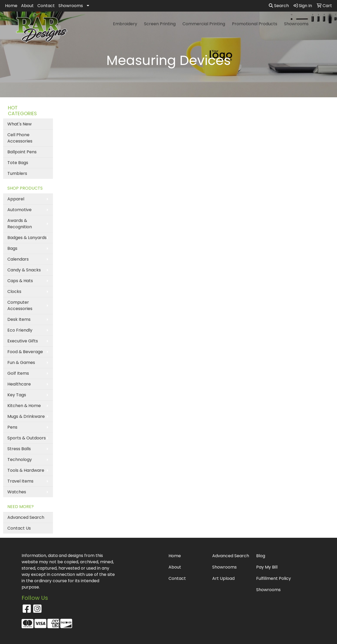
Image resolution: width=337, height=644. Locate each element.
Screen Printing (160, 24)
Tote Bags (18, 163)
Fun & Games (21, 362)
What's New (19, 124)
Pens (12, 427)
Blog (261, 556)
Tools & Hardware (26, 470)
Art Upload (223, 578)
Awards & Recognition (20, 224)
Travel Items (20, 481)
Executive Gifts (23, 341)
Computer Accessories (20, 305)
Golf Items (18, 373)
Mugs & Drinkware (26, 416)
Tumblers (17, 173)
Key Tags (17, 395)
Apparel (16, 199)
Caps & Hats (20, 281)
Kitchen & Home (24, 406)
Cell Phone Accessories (20, 138)
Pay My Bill (267, 567)
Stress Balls (19, 449)
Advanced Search (26, 517)
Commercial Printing (204, 24)
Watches (17, 492)
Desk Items (19, 319)
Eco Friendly (20, 330)
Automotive (19, 210)
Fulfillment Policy (274, 578)
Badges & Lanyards (27, 238)
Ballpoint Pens (22, 152)
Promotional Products (255, 24)
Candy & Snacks (24, 270)
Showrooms (71, 6)
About (27, 6)
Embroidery (125, 24)
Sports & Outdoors (27, 438)
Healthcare (19, 384)
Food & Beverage (25, 352)
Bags (12, 248)
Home (11, 6)
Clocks (14, 291)
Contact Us (19, 528)
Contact (46, 6)
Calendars (18, 259)
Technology (20, 460)
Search (279, 6)
